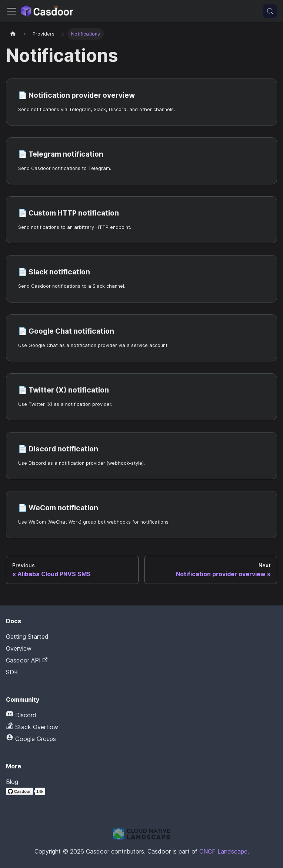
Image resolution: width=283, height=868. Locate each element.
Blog (12, 782)
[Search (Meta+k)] (270, 11)
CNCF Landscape (223, 851)
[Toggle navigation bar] (11, 11)
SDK (12, 672)
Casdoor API (27, 660)
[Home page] (13, 34)
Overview (19, 648)
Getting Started (27, 637)
